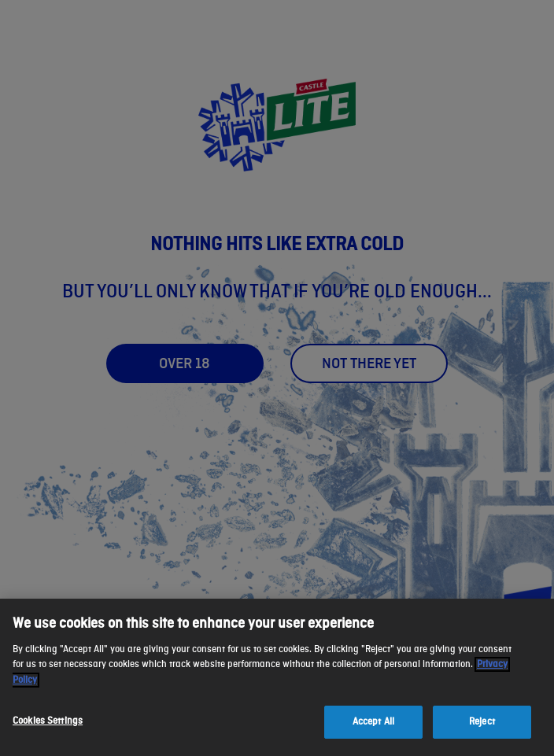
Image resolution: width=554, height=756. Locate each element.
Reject (482, 722)
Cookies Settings (48, 721)
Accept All (373, 722)
